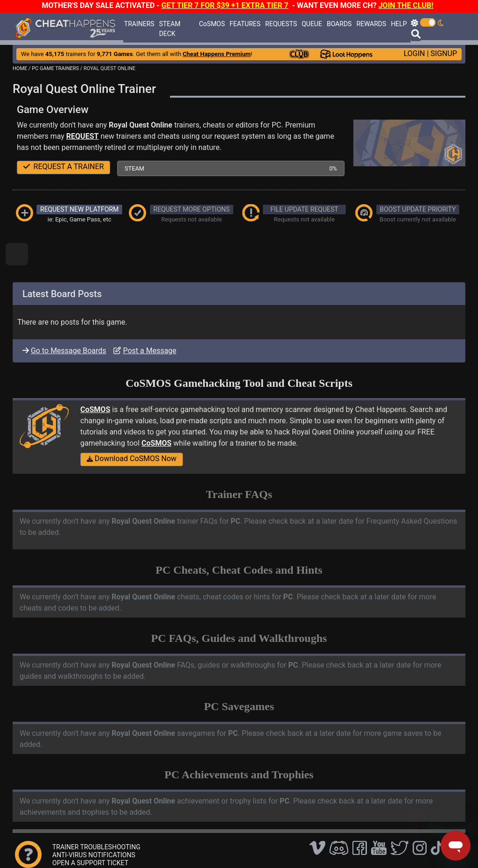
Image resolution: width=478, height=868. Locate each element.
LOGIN (415, 53)
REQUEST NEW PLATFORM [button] (79, 209)
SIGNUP (444, 53)
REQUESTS (281, 24)
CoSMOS (212, 24)
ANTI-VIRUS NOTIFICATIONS (94, 855)
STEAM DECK (170, 29)
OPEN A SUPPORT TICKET (90, 863)
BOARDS (339, 24)
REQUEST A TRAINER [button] (64, 167)
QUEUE (312, 24)
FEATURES (245, 24)
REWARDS (371, 24)
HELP (399, 24)
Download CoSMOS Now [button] (132, 459)
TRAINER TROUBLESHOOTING (96, 847)
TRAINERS (139, 24)
